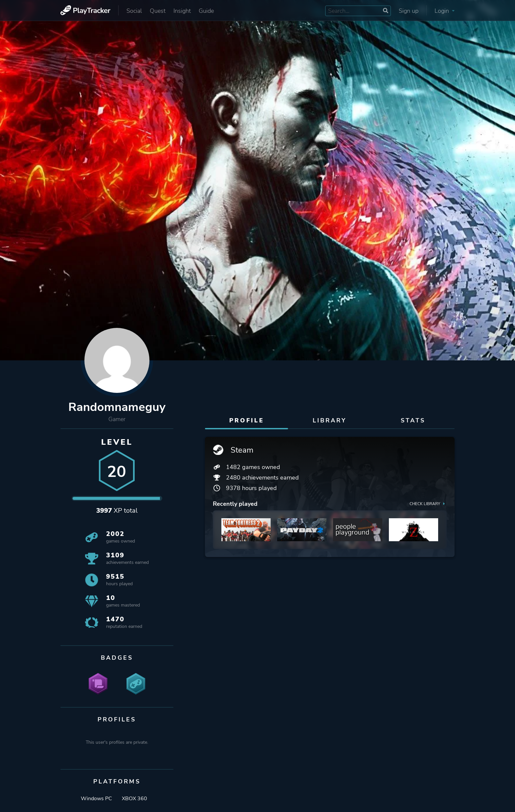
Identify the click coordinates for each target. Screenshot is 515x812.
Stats (413, 420)
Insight (182, 11)
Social (134, 11)
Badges (117, 658)
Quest (158, 11)
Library (330, 420)
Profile (247, 420)
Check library (428, 503)
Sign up (409, 11)
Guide (206, 11)
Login (445, 11)
